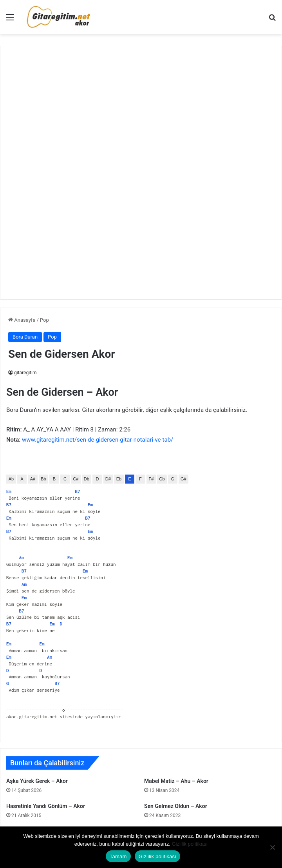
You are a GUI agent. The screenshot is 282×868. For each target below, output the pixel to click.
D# (108, 479)
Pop (44, 320)
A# (33, 479)
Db (87, 479)
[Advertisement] (141, 172)
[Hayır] (272, 847)
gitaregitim (25, 373)
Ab (11, 479)
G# (183, 479)
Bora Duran (25, 337)
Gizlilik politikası (190, 844)
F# (151, 479)
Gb (162, 479)
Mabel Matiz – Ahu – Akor (176, 781)
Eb (119, 479)
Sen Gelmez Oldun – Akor (176, 806)
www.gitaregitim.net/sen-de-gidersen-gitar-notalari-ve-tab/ (98, 440)
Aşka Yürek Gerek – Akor (37, 781)
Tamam (118, 856)
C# (76, 479)
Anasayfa (22, 320)
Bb (43, 479)
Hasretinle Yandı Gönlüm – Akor (46, 806)
